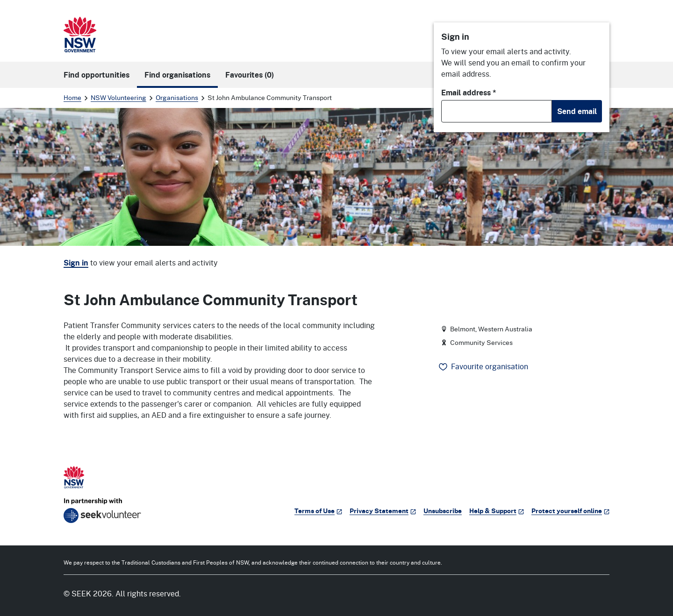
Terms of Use (318, 511)
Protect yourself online (570, 511)
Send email (577, 111)
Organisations (177, 97)
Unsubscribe (443, 511)
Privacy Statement (383, 511)
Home (72, 97)
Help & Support (497, 511)
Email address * (469, 93)
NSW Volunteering (118, 97)
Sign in (76, 263)
